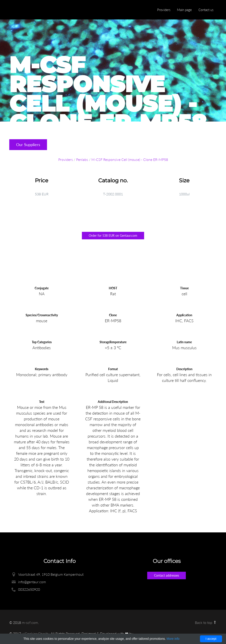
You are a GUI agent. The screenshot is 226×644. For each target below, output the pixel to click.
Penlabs (82, 159)
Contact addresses (167, 575)
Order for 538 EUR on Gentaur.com (113, 235)
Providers (164, 10)
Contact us (206, 10)
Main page (184, 10)
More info (173, 639)
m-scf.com (30, 622)
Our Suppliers (28, 145)
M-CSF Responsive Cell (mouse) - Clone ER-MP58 (130, 159)
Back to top (206, 622)
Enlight (30, 10)
